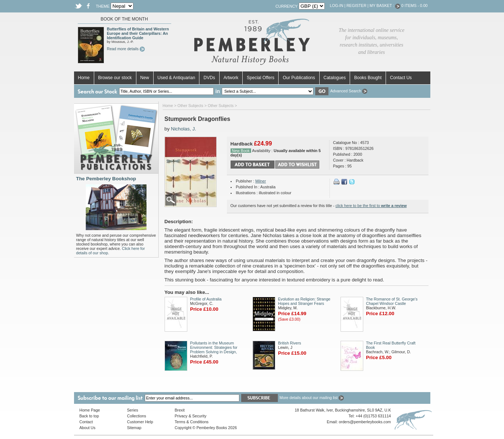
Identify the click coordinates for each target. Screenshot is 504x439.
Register (356, 5)
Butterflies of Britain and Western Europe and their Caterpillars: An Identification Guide (138, 33)
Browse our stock (115, 78)
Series (133, 410)
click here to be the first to (371, 206)
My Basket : (385, 5)
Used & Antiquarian (176, 78)
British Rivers (290, 343)
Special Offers (260, 78)
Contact (86, 422)
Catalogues (335, 78)
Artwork (231, 78)
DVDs (209, 78)
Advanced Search (349, 91)
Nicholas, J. (183, 129)
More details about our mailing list (312, 398)
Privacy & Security (191, 416)
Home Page (90, 410)
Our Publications (299, 78)
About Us (88, 428)
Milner (260, 181)
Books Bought (368, 78)
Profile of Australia (206, 299)
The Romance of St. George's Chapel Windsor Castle (392, 301)
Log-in (337, 5)
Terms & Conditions (192, 422)
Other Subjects (190, 106)
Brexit (180, 410)
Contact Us (401, 78)
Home (84, 78)
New (145, 78)
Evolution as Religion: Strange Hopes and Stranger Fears (304, 301)
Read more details (126, 49)
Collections (137, 416)
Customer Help (140, 422)
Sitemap (134, 428)
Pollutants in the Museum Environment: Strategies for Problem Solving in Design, (214, 347)
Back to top (89, 416)
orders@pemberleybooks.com (365, 422)
